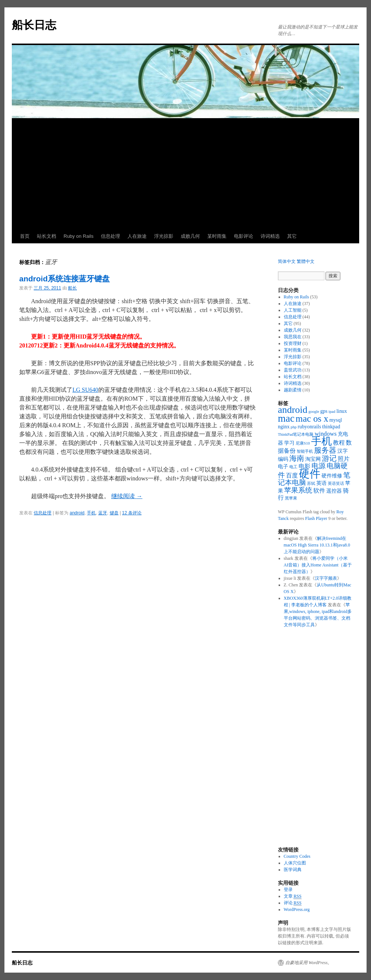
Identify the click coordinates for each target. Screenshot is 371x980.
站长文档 (47, 236)
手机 (91, 513)
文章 (293, 896)
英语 (321, 483)
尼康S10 (303, 443)
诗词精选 (270, 236)
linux (342, 411)
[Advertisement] (185, 174)
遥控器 (334, 491)
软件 (319, 491)
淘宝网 (313, 459)
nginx (284, 427)
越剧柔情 (293, 390)
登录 (288, 890)
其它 (292, 236)
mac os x (312, 419)
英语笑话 (336, 484)
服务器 (325, 450)
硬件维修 (332, 476)
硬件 (310, 474)
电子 (283, 467)
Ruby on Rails (79, 236)
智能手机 (305, 451)
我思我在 (293, 337)
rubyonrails (309, 427)
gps (324, 411)
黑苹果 (291, 498)
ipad (332, 412)
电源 (319, 466)
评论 (293, 903)
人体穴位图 (295, 863)
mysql (336, 420)
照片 (344, 459)
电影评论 (244, 236)
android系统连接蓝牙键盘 (64, 279)
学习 (289, 443)
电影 (304, 466)
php (294, 427)
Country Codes (297, 856)
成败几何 (190, 236)
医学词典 (293, 870)
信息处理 (110, 236)
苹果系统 (298, 490)
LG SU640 (85, 390)
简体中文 (287, 261)
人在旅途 (137, 236)
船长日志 (34, 25)
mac (286, 418)
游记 (329, 458)
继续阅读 (127, 496)
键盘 (114, 513)
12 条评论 (132, 513)
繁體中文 (306, 261)
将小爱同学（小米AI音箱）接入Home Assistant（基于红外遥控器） (318, 565)
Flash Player (316, 518)
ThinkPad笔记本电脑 (296, 434)
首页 (25, 236)
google (314, 412)
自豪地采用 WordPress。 (309, 963)
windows (325, 434)
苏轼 (311, 484)
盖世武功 (293, 370)
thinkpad (331, 427)
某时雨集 (217, 236)
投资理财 (293, 343)
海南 (297, 458)
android (77, 513)
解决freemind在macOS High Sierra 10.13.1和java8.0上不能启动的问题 (317, 545)
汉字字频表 (326, 578)
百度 (292, 475)
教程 (339, 443)
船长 (72, 288)
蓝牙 (103, 513)
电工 (293, 467)
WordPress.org (297, 909)
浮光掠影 (164, 236)
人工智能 (293, 310)
